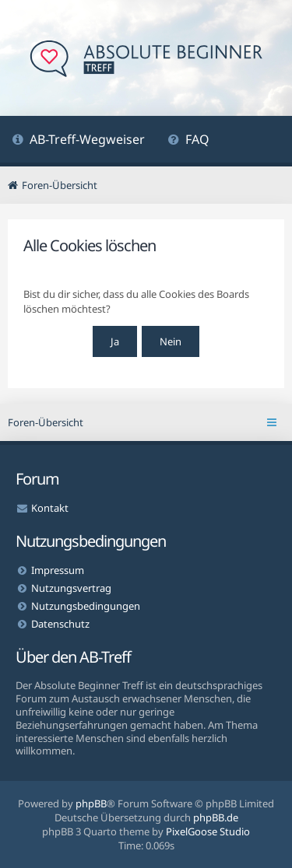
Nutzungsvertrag (71, 588)
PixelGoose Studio (208, 831)
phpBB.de (216, 817)
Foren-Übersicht (46, 422)
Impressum (58, 570)
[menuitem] (78, 141)
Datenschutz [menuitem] (60, 624)
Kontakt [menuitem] (50, 508)
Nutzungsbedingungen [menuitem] (86, 606)
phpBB (91, 803)
